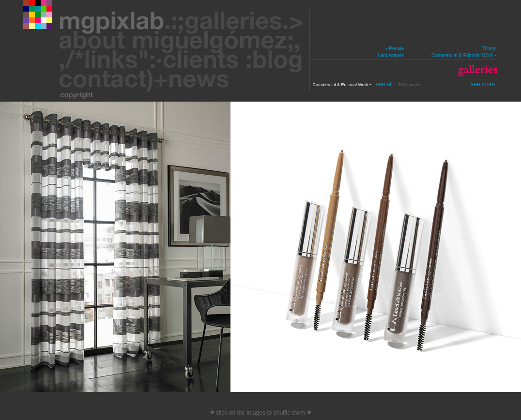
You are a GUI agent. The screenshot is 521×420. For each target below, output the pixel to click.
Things (489, 49)
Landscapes (391, 55)
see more (483, 84)
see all (385, 84)
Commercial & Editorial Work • (464, 55)
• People (395, 49)
